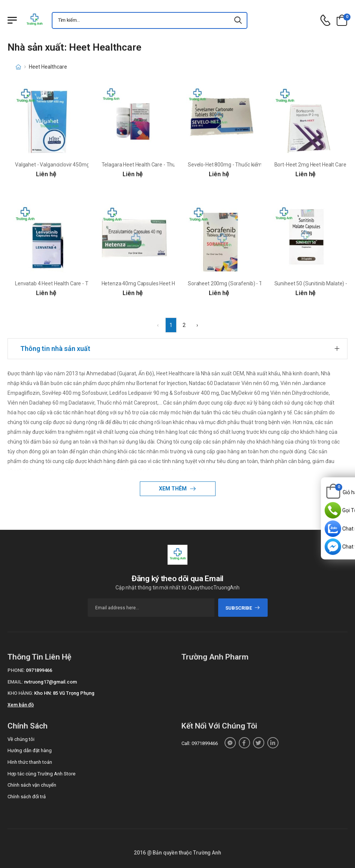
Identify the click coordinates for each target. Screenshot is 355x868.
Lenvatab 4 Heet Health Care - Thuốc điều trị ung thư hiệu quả (85, 283)
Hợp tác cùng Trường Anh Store (41, 774)
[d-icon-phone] (325, 20)
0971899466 (39, 670)
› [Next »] (197, 325)
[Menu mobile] (12, 20)
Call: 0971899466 (200, 743)
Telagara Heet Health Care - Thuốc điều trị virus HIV (160, 165)
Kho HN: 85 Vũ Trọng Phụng (64, 693)
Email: (15, 682)
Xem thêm (173, 489)
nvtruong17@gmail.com (50, 682)
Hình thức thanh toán (30, 762)
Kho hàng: (20, 693)
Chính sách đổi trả (27, 797)
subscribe (243, 608)
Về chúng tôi (21, 739)
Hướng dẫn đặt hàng (30, 750)
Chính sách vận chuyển (32, 785)
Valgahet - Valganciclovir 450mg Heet (58, 165)
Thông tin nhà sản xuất (55, 349)
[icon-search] (238, 20)
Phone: (16, 670)
